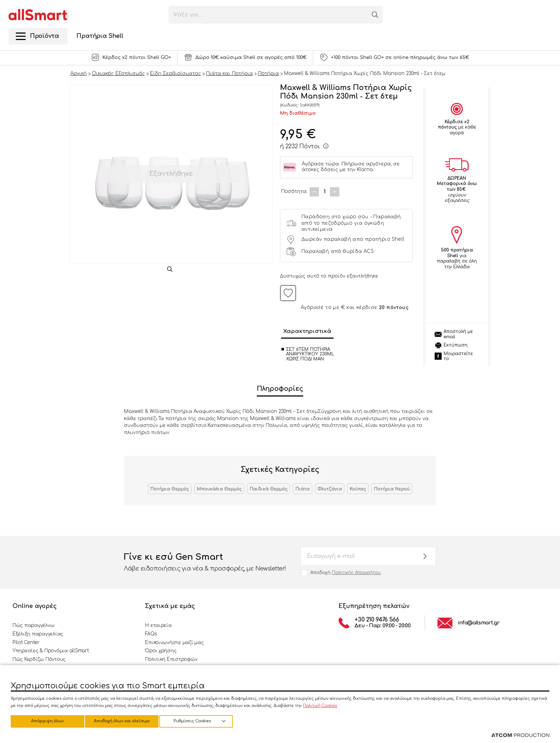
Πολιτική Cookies (320, 705)
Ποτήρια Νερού (392, 489)
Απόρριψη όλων (125, 721)
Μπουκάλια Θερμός (219, 489)
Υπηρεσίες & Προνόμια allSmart (51, 651)
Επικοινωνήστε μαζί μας (174, 643)
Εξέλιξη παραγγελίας (38, 634)
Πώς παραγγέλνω (33, 625)
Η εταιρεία (158, 625)
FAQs (151, 634)
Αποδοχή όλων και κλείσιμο (202, 721)
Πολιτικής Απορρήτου (356, 573)
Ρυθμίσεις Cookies (44, 721)
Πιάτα (302, 489)
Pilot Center (26, 643)
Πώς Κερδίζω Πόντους (39, 659)
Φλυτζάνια (330, 489)
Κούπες (358, 489)
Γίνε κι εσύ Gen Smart (205, 563)
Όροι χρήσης (161, 651)
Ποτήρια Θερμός (170, 489)
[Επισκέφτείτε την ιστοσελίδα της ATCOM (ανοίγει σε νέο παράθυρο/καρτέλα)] (520, 735)
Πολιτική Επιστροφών (171, 659)
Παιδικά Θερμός (269, 489)
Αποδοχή (346, 573)
